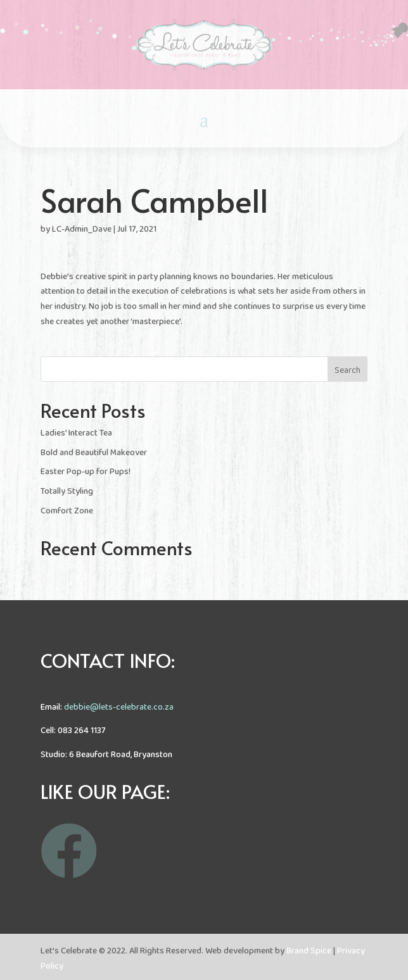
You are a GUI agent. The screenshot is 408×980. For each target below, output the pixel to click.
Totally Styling (67, 492)
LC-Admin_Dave (82, 229)
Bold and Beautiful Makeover (94, 453)
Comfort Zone (67, 511)
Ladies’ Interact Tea (76, 433)
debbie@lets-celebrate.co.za (119, 707)
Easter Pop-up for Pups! (86, 472)
